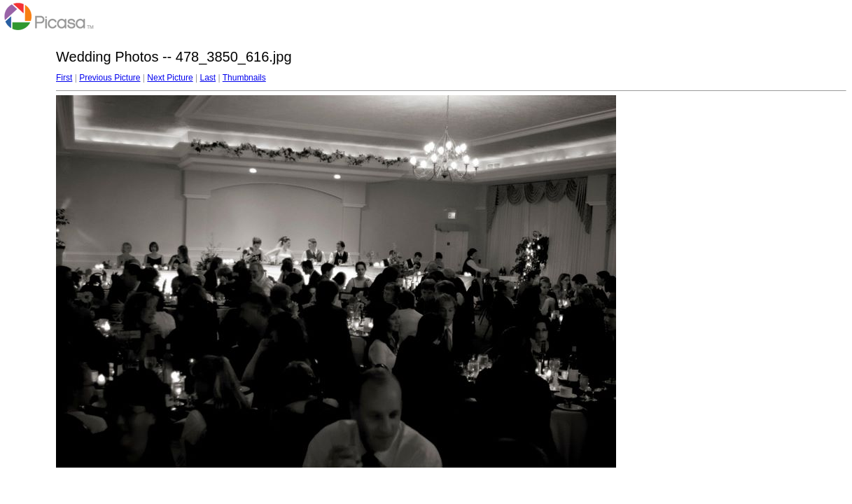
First (64, 78)
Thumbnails (244, 78)
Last (208, 78)
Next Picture (170, 78)
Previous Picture (110, 78)
